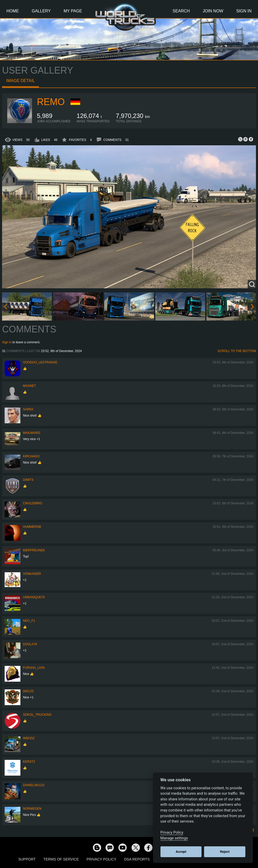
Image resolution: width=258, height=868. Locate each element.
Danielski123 (34, 785)
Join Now (213, 11)
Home (13, 11)
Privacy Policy (102, 859)
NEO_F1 (29, 621)
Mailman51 (32, 433)
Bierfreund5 (34, 550)
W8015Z (29, 738)
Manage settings (174, 838)
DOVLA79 (30, 644)
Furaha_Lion (34, 668)
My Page (73, 11)
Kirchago (31, 456)
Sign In (244, 11)
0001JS (28, 691)
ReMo (51, 102)
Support (27, 859)
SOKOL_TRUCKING (37, 715)
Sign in (7, 342)
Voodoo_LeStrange (40, 362)
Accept (181, 852)
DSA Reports (137, 859)
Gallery (41, 11)
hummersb (32, 527)
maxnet (29, 386)
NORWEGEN (32, 809)
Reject (225, 852)
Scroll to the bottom (237, 351)
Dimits (28, 480)
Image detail (21, 81)
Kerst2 (29, 762)
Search (181, 11)
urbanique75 (34, 597)
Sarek (28, 409)
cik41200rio (33, 503)
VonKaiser (32, 574)
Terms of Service (61, 859)
